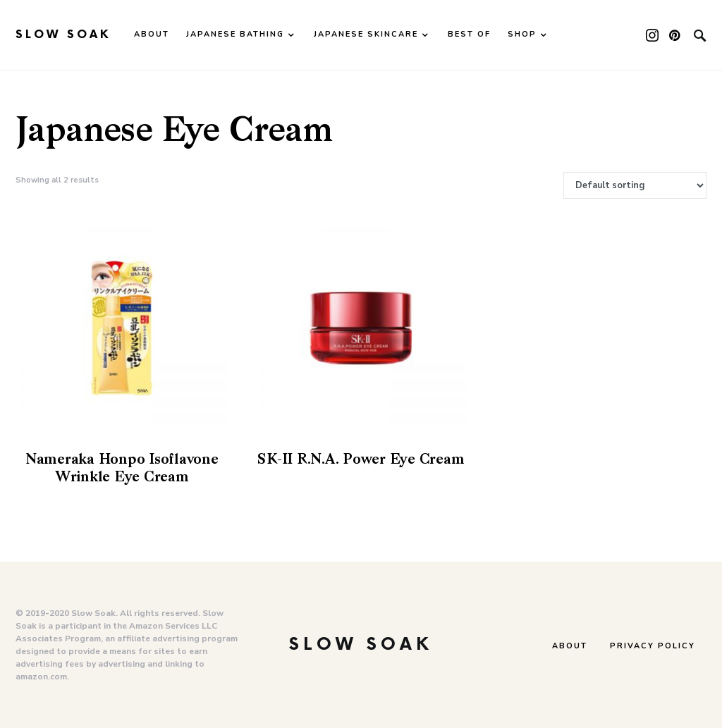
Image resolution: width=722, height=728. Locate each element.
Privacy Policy (653, 646)
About (570, 646)
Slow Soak (63, 35)
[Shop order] (635, 185)
